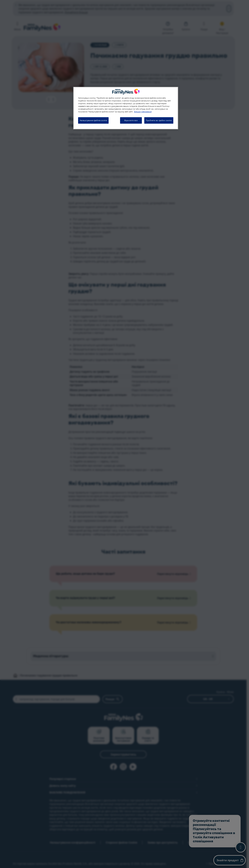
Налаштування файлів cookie (93, 120)
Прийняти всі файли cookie (159, 120)
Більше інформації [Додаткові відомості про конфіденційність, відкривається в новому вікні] (143, 112)
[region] (126, 108)
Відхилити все (131, 120)
